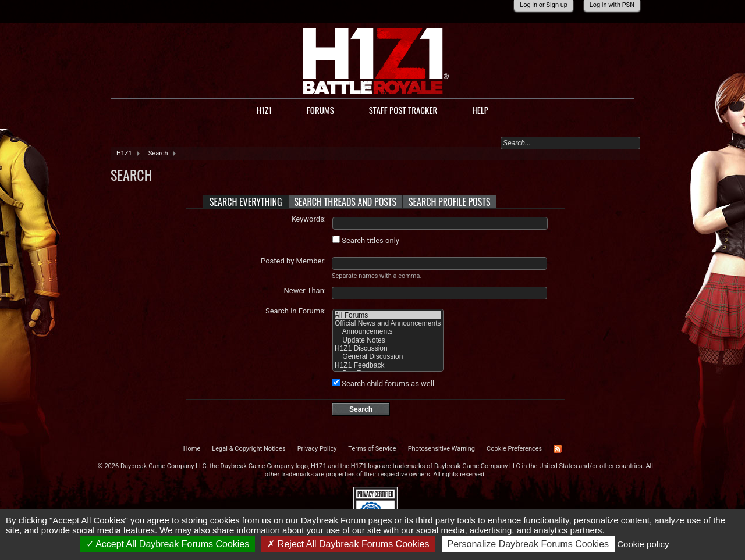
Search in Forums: (296, 311)
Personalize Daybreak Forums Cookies (528, 544)
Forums (320, 110)
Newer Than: (305, 290)
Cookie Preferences (514, 449)
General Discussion (388, 356)
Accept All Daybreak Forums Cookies (168, 544)
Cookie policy (643, 544)
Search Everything (246, 202)
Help (480, 110)
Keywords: (308, 219)
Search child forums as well (383, 384)
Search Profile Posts (449, 201)
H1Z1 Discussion (388, 348)
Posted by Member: (293, 261)
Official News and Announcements (388, 323)
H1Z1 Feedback (388, 365)
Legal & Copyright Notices (249, 449)
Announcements (388, 331)
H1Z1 (264, 110)
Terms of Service (372, 449)
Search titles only (366, 240)
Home (192, 449)
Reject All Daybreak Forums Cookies (348, 544)
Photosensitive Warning (441, 449)
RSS (558, 449)
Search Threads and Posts (346, 201)
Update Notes (388, 340)
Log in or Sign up (544, 5)
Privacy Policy (317, 449)
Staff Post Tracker (403, 110)
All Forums (388, 315)
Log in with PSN (612, 5)
